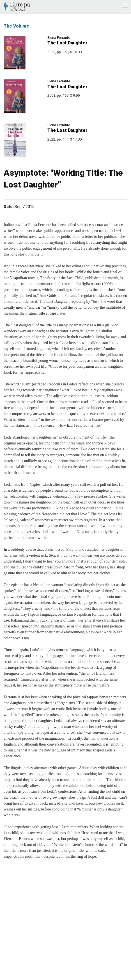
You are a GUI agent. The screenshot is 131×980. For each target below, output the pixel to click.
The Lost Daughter (67, 43)
